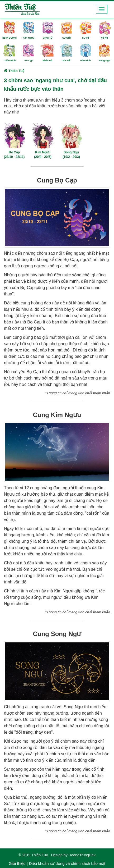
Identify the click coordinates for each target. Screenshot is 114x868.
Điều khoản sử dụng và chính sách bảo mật (67, 863)
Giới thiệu (17, 863)
